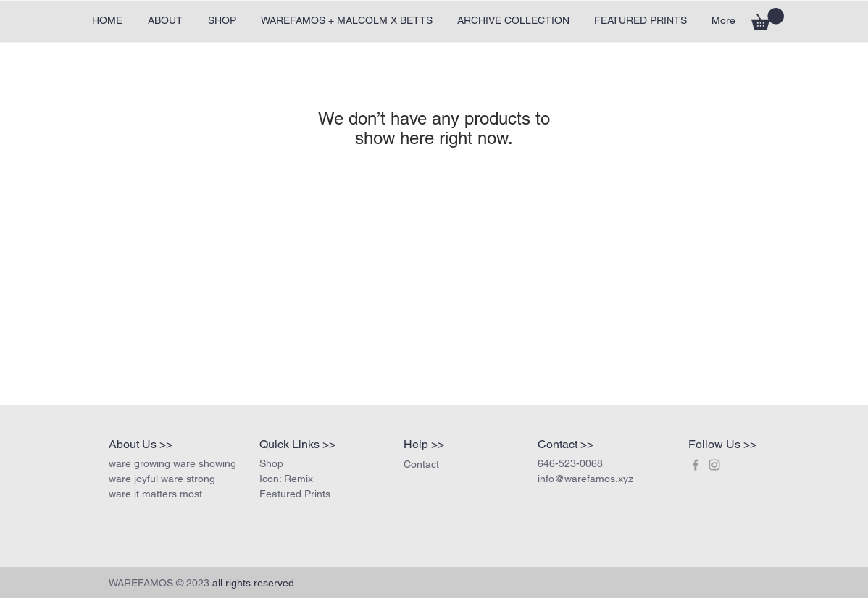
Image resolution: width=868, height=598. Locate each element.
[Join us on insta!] (714, 465)
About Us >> (141, 444)
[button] (768, 19)
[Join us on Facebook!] (696, 465)
